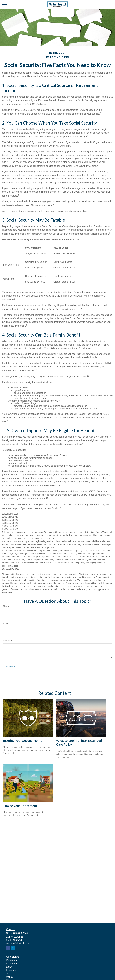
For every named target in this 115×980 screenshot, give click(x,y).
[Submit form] (11, 667)
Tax (8, 974)
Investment (12, 963)
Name (6, 606)
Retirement (12, 960)
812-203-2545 (21, 933)
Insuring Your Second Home (23, 740)
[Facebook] (8, 948)
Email (6, 623)
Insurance (11, 970)
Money (10, 977)
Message (8, 641)
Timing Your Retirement (20, 806)
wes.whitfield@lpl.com (18, 943)
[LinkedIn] (13, 948)
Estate (9, 967)
